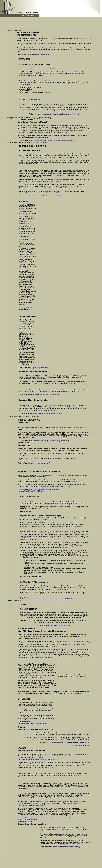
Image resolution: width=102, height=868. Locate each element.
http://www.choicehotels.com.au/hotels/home (32, 723)
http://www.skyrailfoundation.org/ (60, 625)
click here (27, 309)
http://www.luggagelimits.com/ (40, 463)
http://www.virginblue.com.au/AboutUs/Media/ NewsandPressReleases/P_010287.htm (39, 490)
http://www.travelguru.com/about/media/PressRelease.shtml (71, 742)
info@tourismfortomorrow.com (28, 820)
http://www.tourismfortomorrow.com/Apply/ (31, 805)
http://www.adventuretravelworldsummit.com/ (45, 395)
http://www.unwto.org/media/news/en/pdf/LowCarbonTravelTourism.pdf (53, 140)
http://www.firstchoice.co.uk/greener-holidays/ (67, 847)
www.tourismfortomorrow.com (49, 818)
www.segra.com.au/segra (29, 540)
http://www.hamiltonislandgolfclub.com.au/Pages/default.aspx (50, 441)
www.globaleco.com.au (60, 196)
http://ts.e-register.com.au (40, 368)
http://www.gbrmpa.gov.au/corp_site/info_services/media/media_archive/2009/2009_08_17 (48, 599)
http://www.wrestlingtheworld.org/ (40, 55)
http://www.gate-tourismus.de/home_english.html (47, 413)
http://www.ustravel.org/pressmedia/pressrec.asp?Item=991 (60, 114)
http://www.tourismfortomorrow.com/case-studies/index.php (37, 759)
